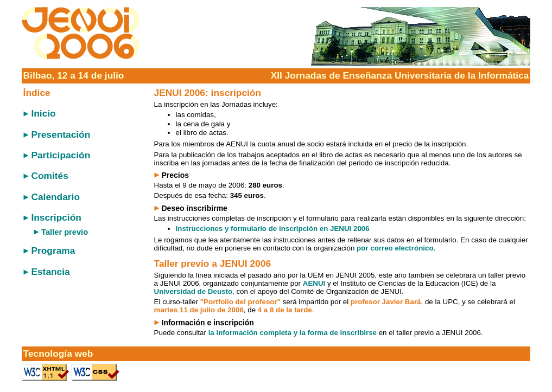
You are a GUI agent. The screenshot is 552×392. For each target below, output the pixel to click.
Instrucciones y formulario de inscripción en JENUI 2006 (273, 229)
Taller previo (65, 232)
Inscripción (56, 217)
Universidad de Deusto (193, 291)
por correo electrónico (395, 248)
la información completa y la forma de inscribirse (293, 333)
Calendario (55, 197)
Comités (49, 176)
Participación (61, 155)
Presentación (61, 134)
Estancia (50, 272)
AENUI (314, 283)
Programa (53, 250)
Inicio (43, 113)
